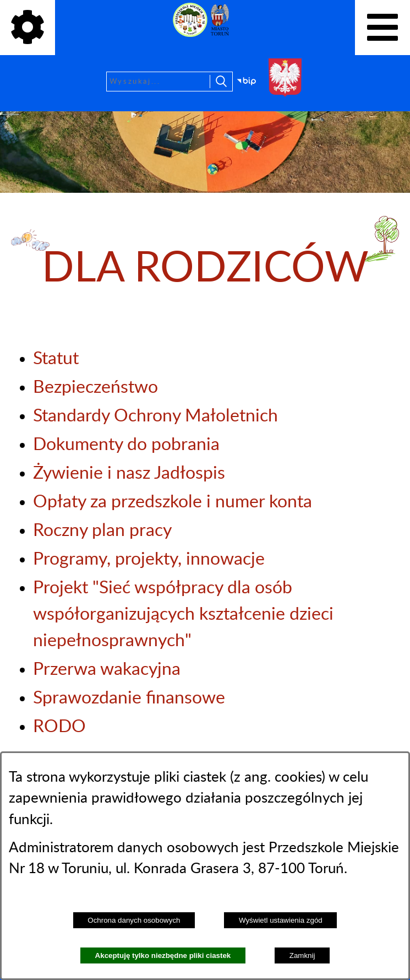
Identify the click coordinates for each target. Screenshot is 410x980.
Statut (56, 359)
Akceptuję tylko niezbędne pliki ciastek (163, 955)
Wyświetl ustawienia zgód (281, 920)
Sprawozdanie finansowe (129, 698)
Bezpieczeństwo (95, 387)
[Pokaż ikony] (28, 28)
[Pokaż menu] (382, 28)
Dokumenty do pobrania (126, 445)
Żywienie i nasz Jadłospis (129, 473)
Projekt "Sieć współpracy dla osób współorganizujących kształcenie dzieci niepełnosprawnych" (183, 614)
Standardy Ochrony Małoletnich (155, 416)
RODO (59, 727)
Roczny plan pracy (102, 530)
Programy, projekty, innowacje (149, 559)
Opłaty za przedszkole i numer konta (173, 502)
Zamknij (302, 955)
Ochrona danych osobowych (134, 920)
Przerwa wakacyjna (107, 669)
